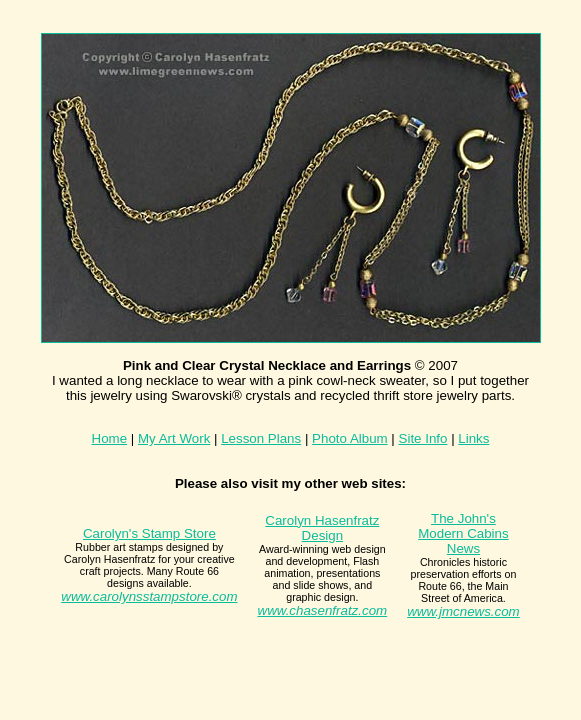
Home (110, 438)
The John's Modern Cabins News (463, 533)
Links (473, 438)
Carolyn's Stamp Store (149, 533)
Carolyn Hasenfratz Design (322, 528)
